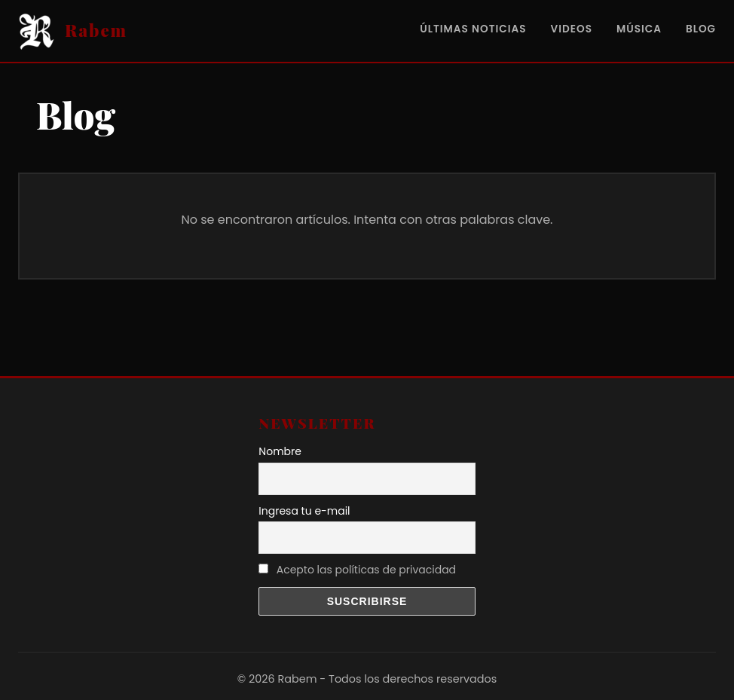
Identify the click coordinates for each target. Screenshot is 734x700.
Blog (701, 29)
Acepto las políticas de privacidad (366, 570)
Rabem (96, 30)
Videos (572, 29)
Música (639, 29)
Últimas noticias (473, 29)
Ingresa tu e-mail (304, 511)
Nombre (280, 451)
